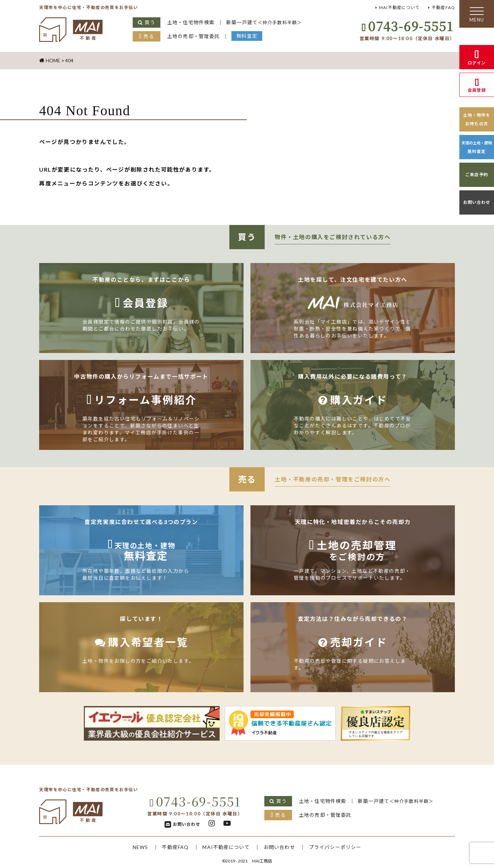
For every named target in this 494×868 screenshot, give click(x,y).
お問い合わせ (477, 202)
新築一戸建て (267, 22)
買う (150, 22)
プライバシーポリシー (337, 847)
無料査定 (249, 36)
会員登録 (477, 90)
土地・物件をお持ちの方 (477, 119)
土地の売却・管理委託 (194, 36)
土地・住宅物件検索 (192, 22)
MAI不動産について (397, 7)
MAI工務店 (262, 861)
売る (149, 36)
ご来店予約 (477, 175)
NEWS (138, 847)
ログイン (477, 63)
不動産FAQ (443, 7)
